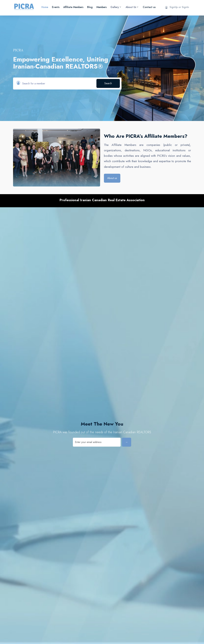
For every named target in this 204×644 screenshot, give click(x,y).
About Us (132, 7)
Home (45, 7)
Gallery (116, 7)
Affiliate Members (73, 7)
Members (102, 7)
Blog (90, 7)
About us (112, 178)
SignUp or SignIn (177, 7)
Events (56, 7)
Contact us (149, 7)
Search (108, 83)
